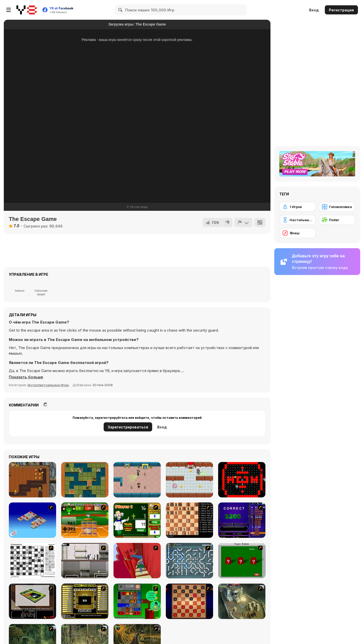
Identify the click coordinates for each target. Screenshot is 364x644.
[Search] (121, 10)
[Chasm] (137, 561)
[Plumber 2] (189, 561)
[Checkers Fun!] (189, 601)
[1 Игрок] (298, 207)
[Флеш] (298, 233)
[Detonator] (32, 520)
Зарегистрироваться (128, 427)
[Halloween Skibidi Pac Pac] (242, 480)
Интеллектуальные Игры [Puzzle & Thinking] (48, 385)
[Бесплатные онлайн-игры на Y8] (27, 10)
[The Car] (32, 601)
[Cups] (242, 561)
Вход (314, 10)
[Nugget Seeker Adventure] (32, 480)
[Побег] (337, 220)
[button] (26, 377)
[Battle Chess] (189, 520)
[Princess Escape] (189, 480)
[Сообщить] (243, 222)
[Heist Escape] (137, 480)
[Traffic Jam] (137, 601)
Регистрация (341, 10)
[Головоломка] (337, 207)
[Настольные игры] (298, 220)
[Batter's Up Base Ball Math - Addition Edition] (85, 520)
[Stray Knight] (85, 480)
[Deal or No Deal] (85, 601)
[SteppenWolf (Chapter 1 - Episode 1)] (242, 601)
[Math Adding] (137, 520)
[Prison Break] (85, 561)
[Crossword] (32, 561)
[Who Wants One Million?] (242, 520)
